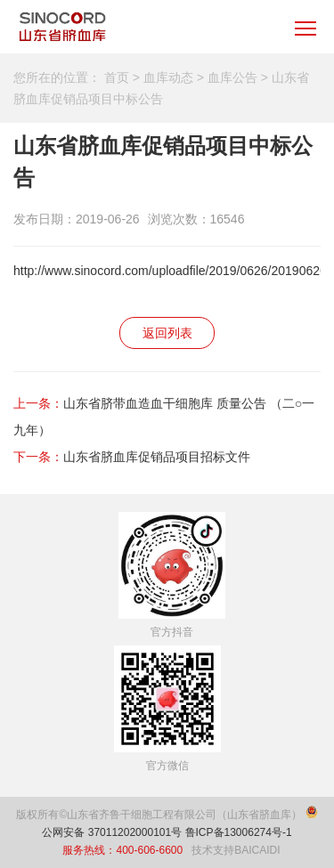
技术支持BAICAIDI (236, 850)
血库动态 (168, 77)
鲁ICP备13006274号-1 (239, 832)
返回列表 (167, 333)
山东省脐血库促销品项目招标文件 (157, 457)
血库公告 (232, 77)
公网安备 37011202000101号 (112, 832)
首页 (117, 77)
